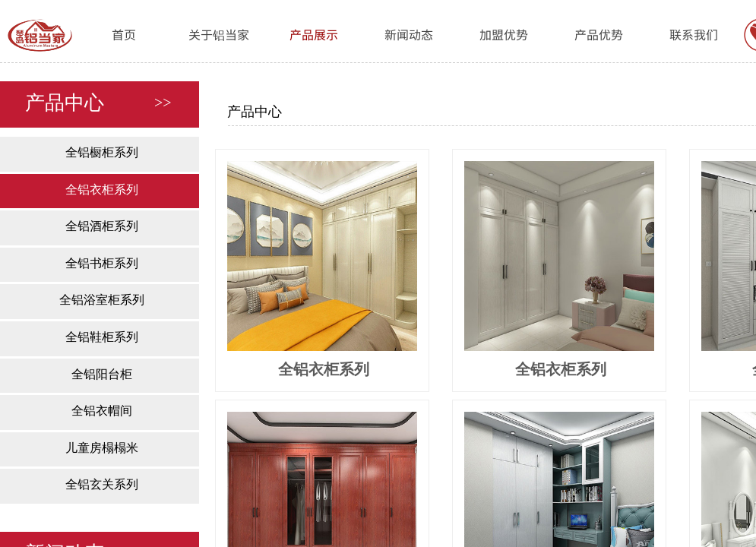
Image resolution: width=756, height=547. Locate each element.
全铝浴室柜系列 (102, 300)
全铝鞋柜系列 (102, 337)
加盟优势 (504, 34)
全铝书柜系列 (102, 263)
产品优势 (599, 34)
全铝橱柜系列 (102, 152)
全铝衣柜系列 (102, 190)
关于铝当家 (219, 34)
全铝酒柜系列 (102, 226)
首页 (124, 34)
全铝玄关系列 (102, 484)
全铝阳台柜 (102, 374)
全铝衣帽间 (102, 411)
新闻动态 (409, 34)
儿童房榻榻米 (102, 448)
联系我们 (694, 34)
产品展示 (314, 34)
